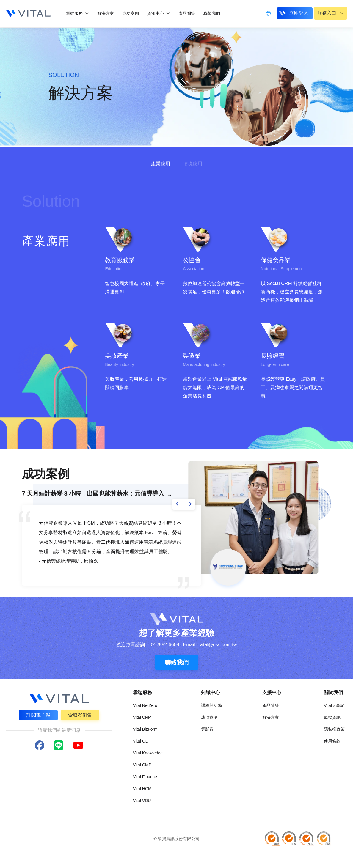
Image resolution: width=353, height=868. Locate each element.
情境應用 (193, 164)
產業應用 (161, 164)
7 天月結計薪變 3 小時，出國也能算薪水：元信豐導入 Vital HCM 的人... (98, 493)
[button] (178, 504)
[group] (137, 265)
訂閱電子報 (38, 715)
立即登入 (298, 13)
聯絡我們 (177, 662)
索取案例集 (80, 715)
